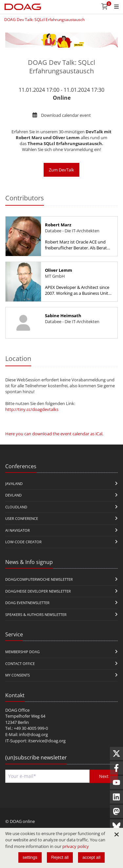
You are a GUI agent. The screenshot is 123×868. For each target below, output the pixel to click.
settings (30, 857)
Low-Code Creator (23, 542)
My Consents (18, 675)
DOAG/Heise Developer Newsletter (38, 591)
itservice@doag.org (47, 741)
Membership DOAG (22, 652)
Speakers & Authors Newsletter (36, 614)
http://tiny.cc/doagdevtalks (32, 409)
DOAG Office (17, 710)
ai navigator (18, 530)
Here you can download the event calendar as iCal (54, 434)
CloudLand (16, 507)
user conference (22, 518)
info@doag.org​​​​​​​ (33, 734)
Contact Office (20, 664)
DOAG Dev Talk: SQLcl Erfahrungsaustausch (44, 20)
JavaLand (14, 484)
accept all (91, 857)
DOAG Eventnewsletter (27, 603)
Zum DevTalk (61, 170)
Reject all (60, 857)
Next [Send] (104, 776)
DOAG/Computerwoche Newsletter (39, 579)
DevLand (13, 495)
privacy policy (76, 846)
